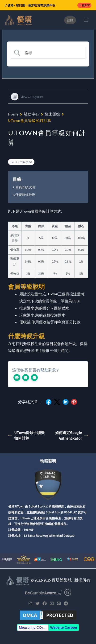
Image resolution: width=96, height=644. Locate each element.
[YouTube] (52, 603)
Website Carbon (64, 627)
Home (13, 114)
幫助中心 (31, 114)
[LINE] (59, 603)
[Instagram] (30, 603)
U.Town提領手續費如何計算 (26, 435)
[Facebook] (45, 603)
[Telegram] (66, 603)
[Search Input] (52, 53)
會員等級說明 (25, 187)
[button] (84, 5)
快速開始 (52, 114)
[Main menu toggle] (86, 20)
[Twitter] (38, 603)
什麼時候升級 (25, 195)
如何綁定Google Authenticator (71, 435)
